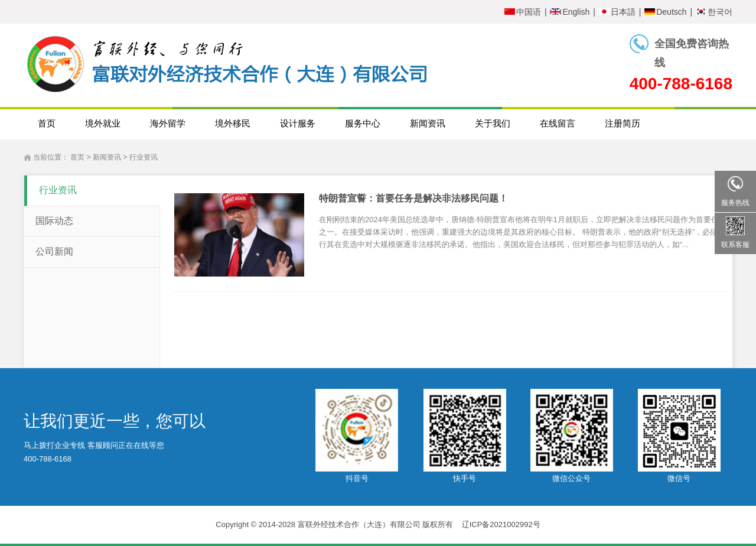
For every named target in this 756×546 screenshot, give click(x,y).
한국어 (714, 12)
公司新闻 (54, 251)
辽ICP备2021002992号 (501, 524)
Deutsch (665, 12)
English (570, 12)
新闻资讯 (107, 157)
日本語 (617, 12)
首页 (77, 157)
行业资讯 (144, 157)
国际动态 (54, 221)
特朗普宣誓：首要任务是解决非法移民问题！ (413, 198)
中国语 (523, 12)
